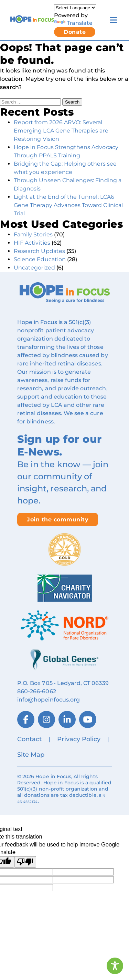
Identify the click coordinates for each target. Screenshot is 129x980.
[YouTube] (88, 719)
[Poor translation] (25, 862)
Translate (73, 23)
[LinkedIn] (67, 719)
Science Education (40, 259)
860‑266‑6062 (37, 691)
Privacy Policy (79, 739)
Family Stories (33, 234)
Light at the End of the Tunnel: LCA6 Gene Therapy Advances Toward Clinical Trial (68, 205)
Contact (29, 739)
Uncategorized (34, 268)
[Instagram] (46, 719)
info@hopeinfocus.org (49, 700)
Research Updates (39, 251)
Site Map (31, 755)
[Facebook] (26, 719)
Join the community (58, 520)
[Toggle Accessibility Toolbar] (115, 966)
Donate (75, 32)
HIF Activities (32, 243)
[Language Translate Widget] (75, 8)
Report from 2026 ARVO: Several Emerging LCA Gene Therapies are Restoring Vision (61, 131)
